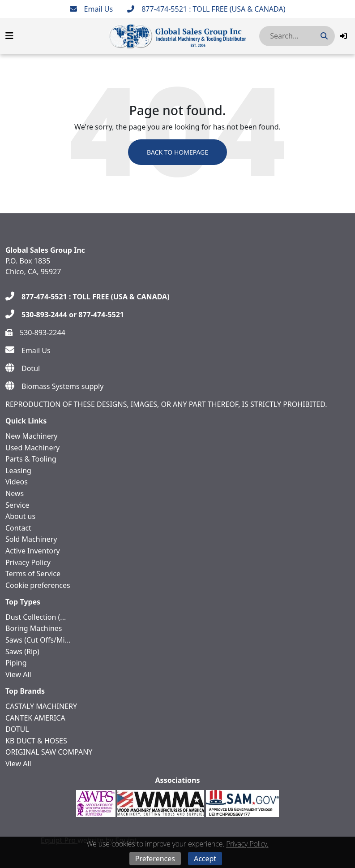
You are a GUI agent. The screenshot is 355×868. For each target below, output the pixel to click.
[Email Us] (92, 9)
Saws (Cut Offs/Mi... (38, 640)
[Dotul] (23, 368)
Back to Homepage (177, 152)
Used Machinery (32, 448)
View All (18, 674)
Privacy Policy (28, 562)
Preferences (155, 859)
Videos (17, 482)
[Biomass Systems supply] (54, 386)
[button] (343, 36)
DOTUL (17, 729)
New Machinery (31, 436)
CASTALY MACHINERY (41, 706)
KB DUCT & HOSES (36, 741)
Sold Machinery (31, 539)
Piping (16, 663)
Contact (18, 528)
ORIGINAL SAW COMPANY (49, 752)
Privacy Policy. (247, 844)
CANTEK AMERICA (35, 718)
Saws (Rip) (22, 652)
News (15, 493)
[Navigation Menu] (9, 36)
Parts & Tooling (31, 459)
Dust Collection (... (36, 617)
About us (20, 516)
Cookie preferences (38, 585)
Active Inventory (33, 551)
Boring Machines (34, 628)
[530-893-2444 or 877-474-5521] (65, 315)
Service (17, 505)
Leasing (18, 471)
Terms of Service (33, 574)
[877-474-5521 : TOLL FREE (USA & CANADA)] (206, 9)
